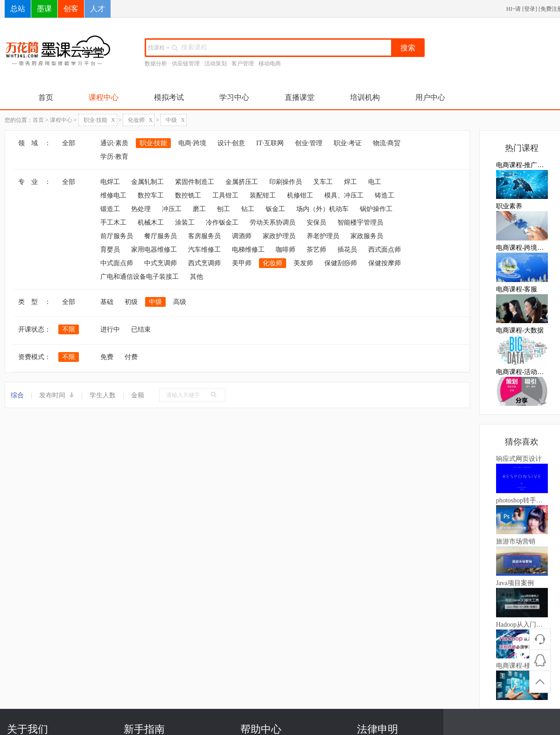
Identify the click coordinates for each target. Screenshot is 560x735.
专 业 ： (35, 182)
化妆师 (140, 120)
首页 (46, 97)
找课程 (159, 48)
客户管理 (243, 64)
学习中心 (234, 97)
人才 (98, 9)
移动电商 (270, 64)
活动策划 (216, 64)
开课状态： (35, 329)
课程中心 (104, 97)
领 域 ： (35, 143)
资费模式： (35, 357)
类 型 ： (35, 302)
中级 (175, 120)
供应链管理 (186, 64)
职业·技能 (99, 120)
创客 (71, 9)
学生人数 (103, 395)
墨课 (44, 9)
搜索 (408, 48)
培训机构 (365, 97)
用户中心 (430, 97)
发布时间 (57, 395)
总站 (18, 9)
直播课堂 (300, 97)
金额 (138, 395)
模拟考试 (169, 97)
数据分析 (156, 64)
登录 (530, 9)
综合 (17, 395)
